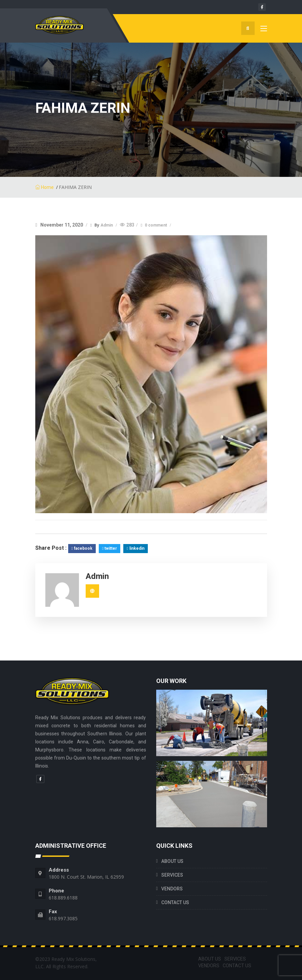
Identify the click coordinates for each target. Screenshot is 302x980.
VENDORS (172, 889)
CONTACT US (175, 902)
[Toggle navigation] (264, 30)
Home (45, 187)
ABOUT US (172, 861)
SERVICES (172, 875)
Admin (107, 225)
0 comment (156, 225)
